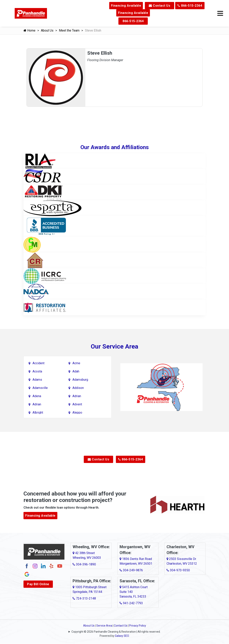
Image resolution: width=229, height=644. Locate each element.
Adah (76, 371)
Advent (77, 404)
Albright (38, 413)
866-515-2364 (190, 6)
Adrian (77, 396)
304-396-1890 (84, 564)
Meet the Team (69, 30)
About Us (47, 30)
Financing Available (126, 6)
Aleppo (77, 413)
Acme (76, 363)
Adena (37, 396)
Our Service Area (114, 346)
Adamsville (40, 388)
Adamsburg (80, 380)
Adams (37, 380)
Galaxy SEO (122, 636)
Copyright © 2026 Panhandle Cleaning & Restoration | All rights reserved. (116, 632)
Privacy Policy (138, 626)
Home (29, 30)
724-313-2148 (84, 598)
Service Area (104, 626)
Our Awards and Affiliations (115, 147)
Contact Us (160, 6)
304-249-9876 (131, 570)
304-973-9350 (178, 570)
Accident (38, 363)
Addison (78, 388)
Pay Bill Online (38, 584)
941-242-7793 (131, 603)
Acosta (37, 371)
